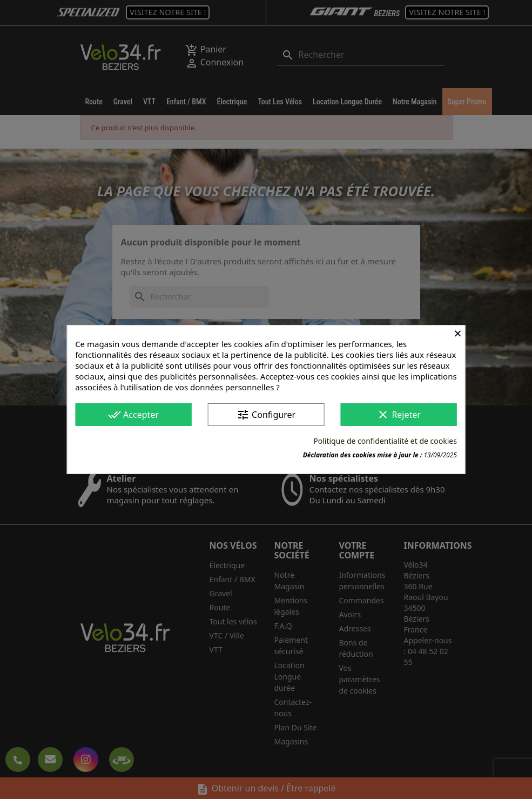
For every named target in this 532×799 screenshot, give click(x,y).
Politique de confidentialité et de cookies (385, 441)
